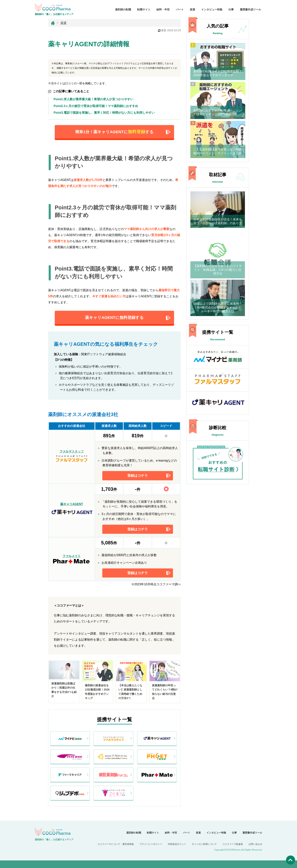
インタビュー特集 (212, 9)
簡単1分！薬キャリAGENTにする (114, 132)
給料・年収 (163, 9)
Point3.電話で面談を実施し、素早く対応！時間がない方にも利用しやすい (104, 113)
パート (180, 9)
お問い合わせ (255, 844)
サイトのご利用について (204, 844)
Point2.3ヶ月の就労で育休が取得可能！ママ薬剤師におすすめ (97, 106)
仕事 (231, 9)
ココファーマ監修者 (233, 844)
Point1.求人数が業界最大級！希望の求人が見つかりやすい (93, 99)
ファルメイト (72, 559)
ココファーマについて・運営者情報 (116, 844)
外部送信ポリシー (177, 844)
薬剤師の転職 (123, 9)
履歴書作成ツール (250, 9)
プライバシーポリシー (151, 844)
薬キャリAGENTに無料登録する (114, 317)
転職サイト (144, 9)
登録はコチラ (138, 476)
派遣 (192, 9)
